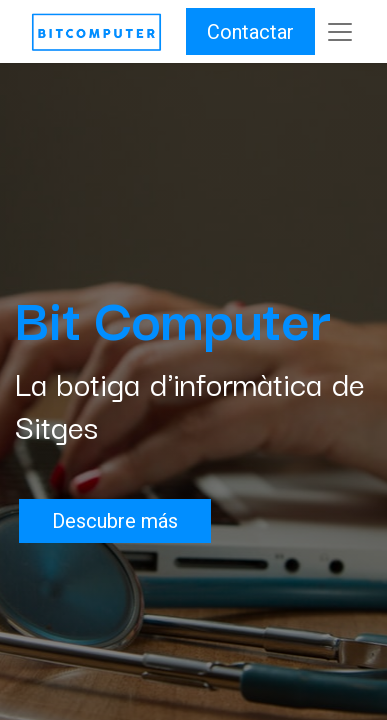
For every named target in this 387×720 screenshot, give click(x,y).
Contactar (250, 32)
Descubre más (115, 521)
